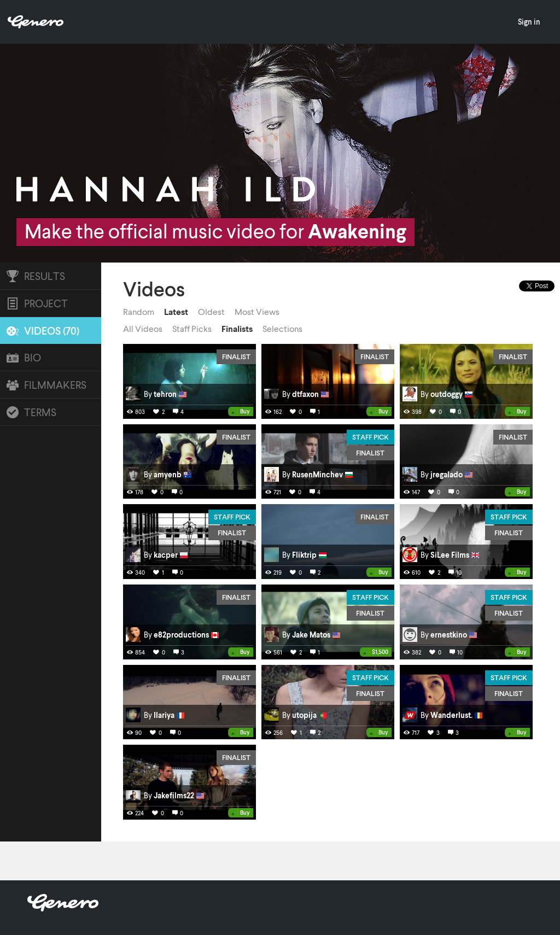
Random (139, 312)
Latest (176, 312)
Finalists (237, 329)
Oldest (211, 312)
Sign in (529, 22)
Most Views (257, 312)
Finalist (236, 357)
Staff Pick (371, 437)
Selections (282, 329)
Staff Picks (192, 329)
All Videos (143, 329)
